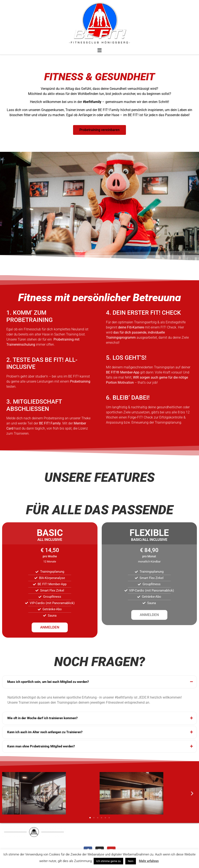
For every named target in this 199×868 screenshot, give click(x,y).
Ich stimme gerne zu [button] (108, 861)
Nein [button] (131, 861)
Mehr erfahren (149, 861)
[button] (99, 50)
